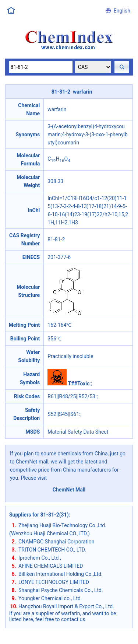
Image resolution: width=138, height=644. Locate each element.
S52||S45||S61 (63, 414)
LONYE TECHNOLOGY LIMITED (54, 582)
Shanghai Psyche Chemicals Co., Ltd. (61, 590)
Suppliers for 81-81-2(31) (39, 515)
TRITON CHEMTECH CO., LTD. (52, 550)
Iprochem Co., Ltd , (40, 558)
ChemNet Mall (69, 490)
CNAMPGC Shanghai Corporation (56, 542)
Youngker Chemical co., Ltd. (50, 598)
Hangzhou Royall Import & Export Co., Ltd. (66, 606)
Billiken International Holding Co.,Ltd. (61, 574)
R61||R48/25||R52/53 (71, 396)
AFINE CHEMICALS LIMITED (51, 566)
